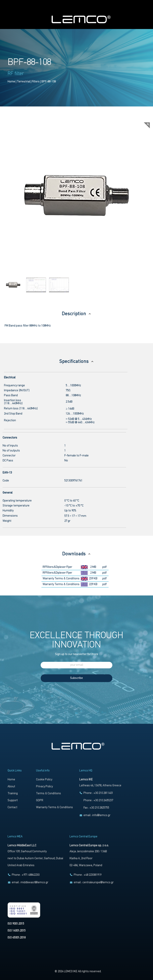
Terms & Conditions (49, 794)
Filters (36, 82)
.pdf (104, 567)
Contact (12, 807)
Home (11, 82)
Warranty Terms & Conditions (61, 579)
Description (76, 314)
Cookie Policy (44, 780)
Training (13, 794)
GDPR (40, 801)
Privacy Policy (44, 787)
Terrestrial (24, 82)
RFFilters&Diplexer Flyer (57, 567)
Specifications (77, 362)
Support (13, 801)
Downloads (76, 554)
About (11, 787)
